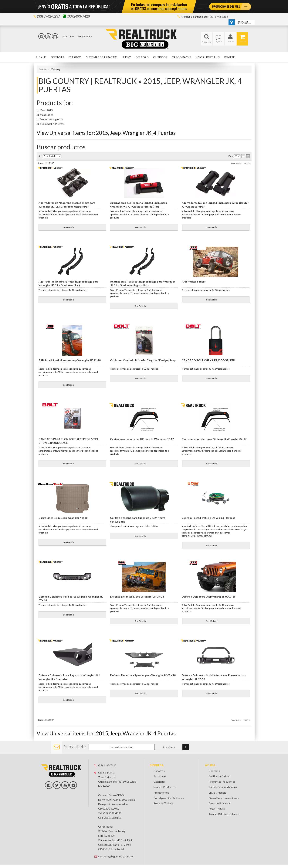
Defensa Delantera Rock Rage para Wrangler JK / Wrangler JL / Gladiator (69, 677)
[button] (207, 39)
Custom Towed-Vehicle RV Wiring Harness (208, 518)
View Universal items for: (106, 133)
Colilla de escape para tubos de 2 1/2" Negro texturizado (138, 520)
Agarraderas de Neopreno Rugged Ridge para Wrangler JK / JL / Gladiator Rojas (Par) (139, 205)
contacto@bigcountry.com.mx (116, 850)
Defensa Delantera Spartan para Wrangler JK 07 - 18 (143, 675)
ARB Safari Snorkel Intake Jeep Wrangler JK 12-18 (70, 360)
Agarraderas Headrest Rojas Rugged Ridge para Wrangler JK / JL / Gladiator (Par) (69, 283)
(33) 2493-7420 (107, 759)
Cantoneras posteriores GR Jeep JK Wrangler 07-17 (214, 439)
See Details (69, 227)
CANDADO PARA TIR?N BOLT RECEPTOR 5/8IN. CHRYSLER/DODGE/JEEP (68, 441)
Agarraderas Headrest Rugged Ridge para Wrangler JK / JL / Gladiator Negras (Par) (143, 283)
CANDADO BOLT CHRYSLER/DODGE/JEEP (208, 360)
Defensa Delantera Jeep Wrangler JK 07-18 (137, 597)
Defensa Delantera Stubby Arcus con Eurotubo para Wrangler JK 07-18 (214, 677)
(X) (38, 110)
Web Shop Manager (172, 865)
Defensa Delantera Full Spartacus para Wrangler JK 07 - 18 (71, 598)
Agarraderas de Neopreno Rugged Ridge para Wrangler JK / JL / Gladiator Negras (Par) (67, 205)
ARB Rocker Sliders (194, 281)
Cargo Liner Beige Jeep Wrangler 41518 (63, 518)
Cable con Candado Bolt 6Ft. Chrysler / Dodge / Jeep (143, 360)
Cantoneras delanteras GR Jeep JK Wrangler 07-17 (142, 439)
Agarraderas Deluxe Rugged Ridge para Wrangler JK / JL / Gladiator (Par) (215, 205)
